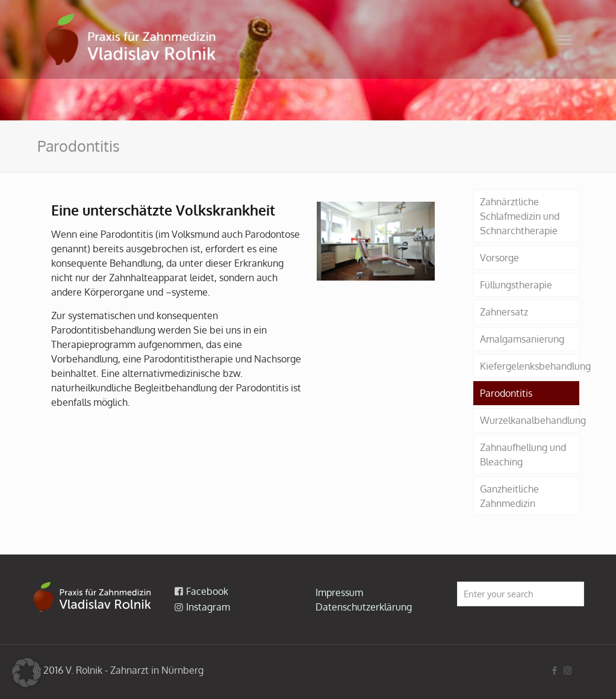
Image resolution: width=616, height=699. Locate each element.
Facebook (207, 591)
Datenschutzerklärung (364, 607)
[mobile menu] (565, 39)
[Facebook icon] (555, 670)
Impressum (339, 592)
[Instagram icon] (568, 670)
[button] (26, 673)
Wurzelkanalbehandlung (529, 420)
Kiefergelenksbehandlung (529, 366)
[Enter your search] (521, 594)
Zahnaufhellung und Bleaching (523, 455)
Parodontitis (506, 393)
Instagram (208, 607)
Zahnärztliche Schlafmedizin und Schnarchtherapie (520, 216)
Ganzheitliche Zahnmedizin (509, 496)
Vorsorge (499, 258)
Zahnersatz (504, 312)
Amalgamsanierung (522, 339)
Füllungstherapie (516, 285)
